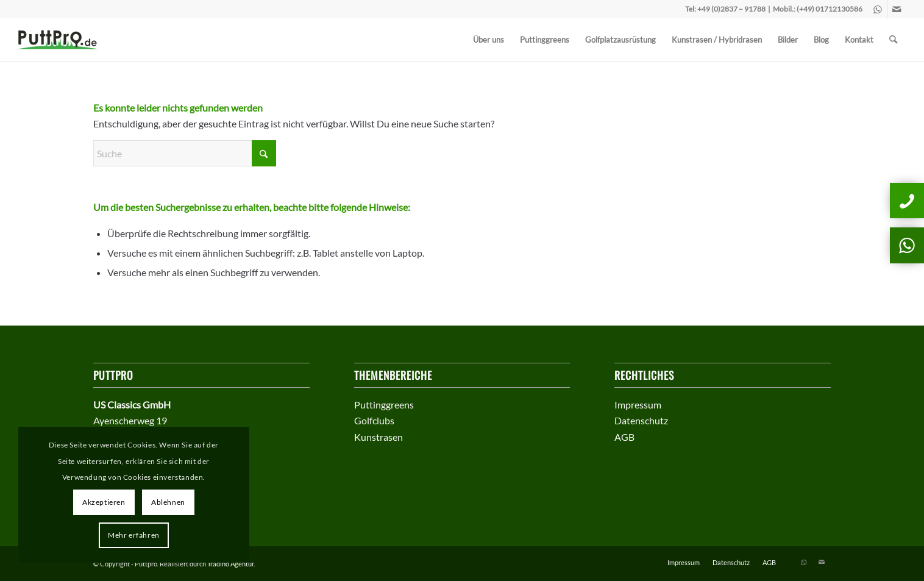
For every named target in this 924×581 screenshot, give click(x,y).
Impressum (638, 405)
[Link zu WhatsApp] (878, 9)
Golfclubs (374, 420)
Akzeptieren (104, 502)
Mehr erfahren (134, 535)
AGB (624, 437)
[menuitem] (489, 40)
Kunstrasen (378, 437)
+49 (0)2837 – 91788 (731, 9)
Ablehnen (168, 502)
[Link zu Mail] (897, 9)
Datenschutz (641, 420)
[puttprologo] (62, 40)
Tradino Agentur (230, 564)
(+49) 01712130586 (830, 9)
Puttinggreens (384, 405)
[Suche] (893, 40)
